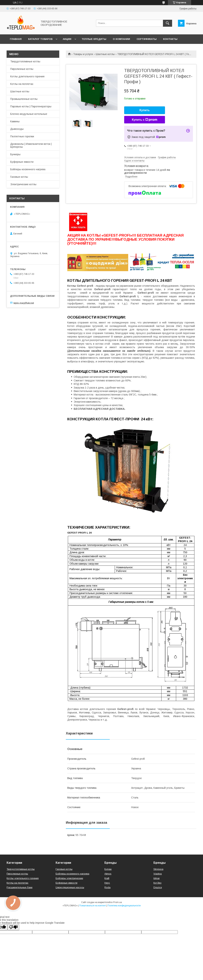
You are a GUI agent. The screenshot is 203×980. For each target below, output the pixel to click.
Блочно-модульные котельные (29, 114)
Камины (15, 121)
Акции (67, 39)
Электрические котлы (23, 184)
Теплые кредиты (94, 39)
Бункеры (15, 154)
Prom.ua (118, 902)
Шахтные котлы (105, 54)
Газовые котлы (19, 177)
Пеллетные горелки (22, 136)
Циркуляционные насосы (70, 887)
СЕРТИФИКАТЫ (147, 39)
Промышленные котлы (24, 99)
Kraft (107, 878)
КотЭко (157, 883)
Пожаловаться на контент (93, 906)
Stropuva (158, 869)
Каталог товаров (40, 39)
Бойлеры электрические (69, 878)
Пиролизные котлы (22, 69)
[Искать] (168, 23)
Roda (107, 887)
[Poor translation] (13, 927)
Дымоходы (17, 129)
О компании (121, 39)
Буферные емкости (22, 162)
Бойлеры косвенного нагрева (28, 169)
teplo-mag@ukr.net (24, 303)
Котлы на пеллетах (22, 84)
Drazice (158, 887)
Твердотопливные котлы (25, 61)
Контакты (170, 39)
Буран (108, 869)
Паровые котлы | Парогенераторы (31, 106)
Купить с (145, 120)
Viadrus (158, 874)
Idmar (157, 878)
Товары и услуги (83, 54)
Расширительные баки (19, 887)
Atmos (108, 874)
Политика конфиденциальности (124, 906)
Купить (145, 110)
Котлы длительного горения (27, 76)
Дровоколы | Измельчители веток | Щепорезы (31, 145)
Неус (107, 883)
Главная (16, 39)
